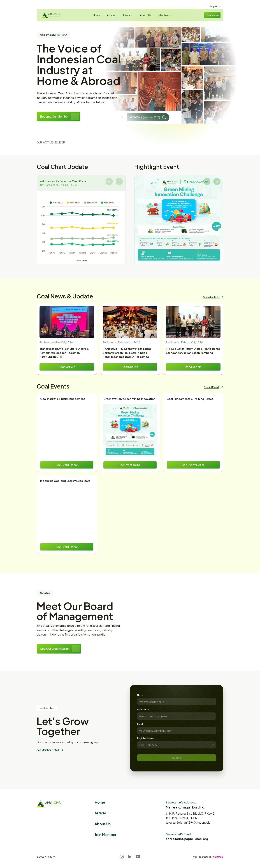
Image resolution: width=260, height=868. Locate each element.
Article (100, 813)
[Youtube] (138, 857)
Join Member (105, 834)
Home (100, 802)
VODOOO (218, 857)
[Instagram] (122, 857)
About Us (103, 824)
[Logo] (50, 15)
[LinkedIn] (130, 857)
